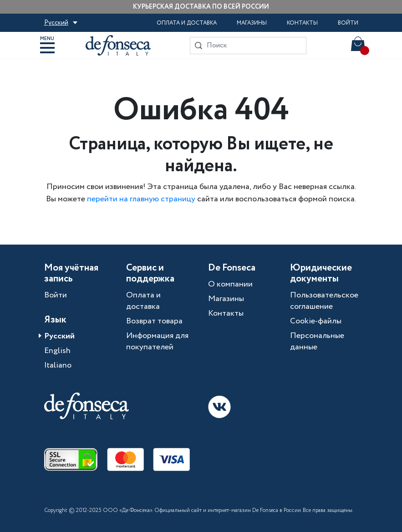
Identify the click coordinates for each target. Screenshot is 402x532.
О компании (230, 284)
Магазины (252, 23)
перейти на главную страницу (141, 199)
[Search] (248, 46)
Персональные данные (317, 341)
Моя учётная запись (71, 274)
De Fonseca (232, 268)
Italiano (58, 365)
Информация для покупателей (157, 341)
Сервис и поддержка (150, 274)
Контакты (302, 23)
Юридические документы (321, 274)
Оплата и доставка (187, 23)
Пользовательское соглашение (324, 301)
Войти (348, 23)
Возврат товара (154, 321)
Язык (55, 320)
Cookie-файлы (316, 321)
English (57, 351)
